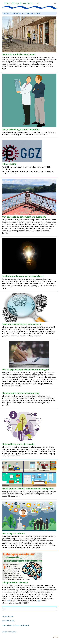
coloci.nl (55, 637)
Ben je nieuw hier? (8, 621)
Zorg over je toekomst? (33, 13)
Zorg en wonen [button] (17, 13)
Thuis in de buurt (8, 616)
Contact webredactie (9, 632)
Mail (9, 601)
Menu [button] (6, 13)
